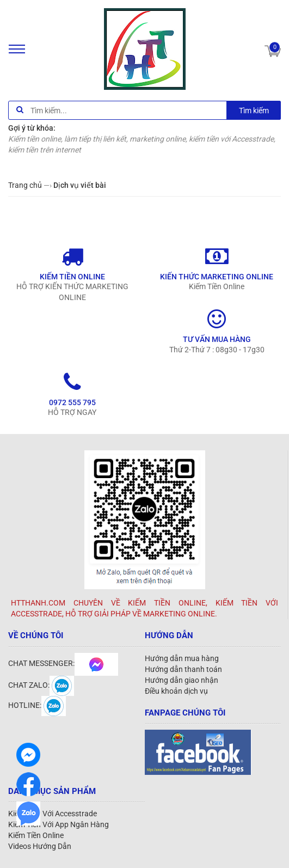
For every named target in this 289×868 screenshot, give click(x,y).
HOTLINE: (37, 705)
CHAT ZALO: (41, 685)
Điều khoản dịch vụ (176, 691)
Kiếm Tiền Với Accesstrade (53, 814)
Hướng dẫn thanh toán (183, 669)
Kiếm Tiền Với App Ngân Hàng (59, 824)
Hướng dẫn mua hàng (182, 658)
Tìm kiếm (254, 111)
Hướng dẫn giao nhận (182, 680)
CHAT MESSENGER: (63, 663)
